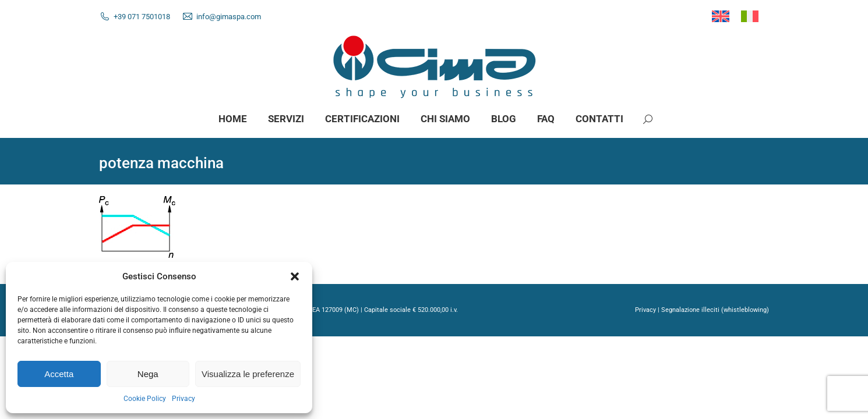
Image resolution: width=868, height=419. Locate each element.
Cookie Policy (145, 399)
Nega (148, 374)
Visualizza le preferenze (248, 374)
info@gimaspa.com (229, 17)
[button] (295, 276)
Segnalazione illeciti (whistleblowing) (715, 310)
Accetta (59, 374)
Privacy (184, 399)
